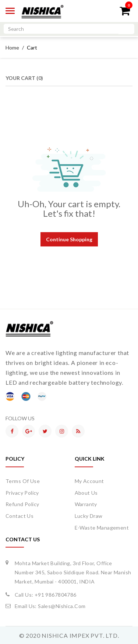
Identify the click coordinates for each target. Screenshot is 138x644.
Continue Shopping (69, 239)
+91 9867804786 (56, 595)
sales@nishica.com (62, 606)
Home (12, 47)
